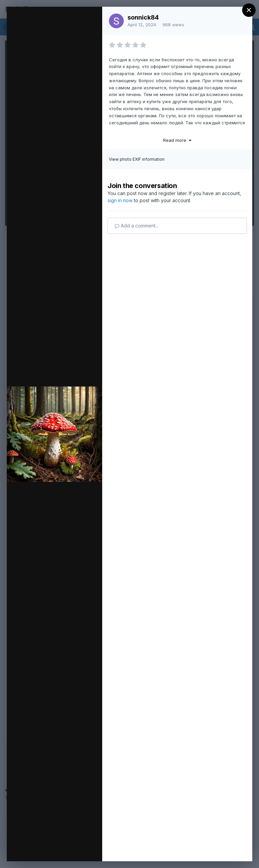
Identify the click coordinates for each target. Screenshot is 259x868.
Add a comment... (137, 226)
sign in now (120, 200)
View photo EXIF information (137, 159)
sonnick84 (143, 17)
